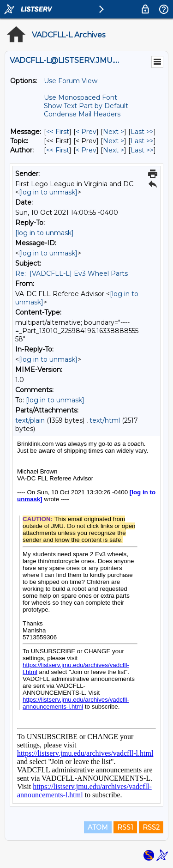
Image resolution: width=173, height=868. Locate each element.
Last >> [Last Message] (142, 132)
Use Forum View (71, 81)
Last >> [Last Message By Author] (142, 150)
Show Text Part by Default (86, 106)
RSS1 (125, 827)
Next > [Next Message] (113, 132)
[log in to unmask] (48, 192)
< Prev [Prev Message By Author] (86, 150)
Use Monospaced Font (81, 97)
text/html (105, 420)
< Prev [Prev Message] (86, 132)
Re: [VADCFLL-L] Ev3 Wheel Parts (72, 273)
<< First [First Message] (58, 132)
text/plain (30, 420)
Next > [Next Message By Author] (113, 150)
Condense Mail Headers (82, 114)
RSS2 (151, 827)
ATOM (98, 827)
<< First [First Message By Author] (58, 150)
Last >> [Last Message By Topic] (142, 141)
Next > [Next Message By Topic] (113, 141)
